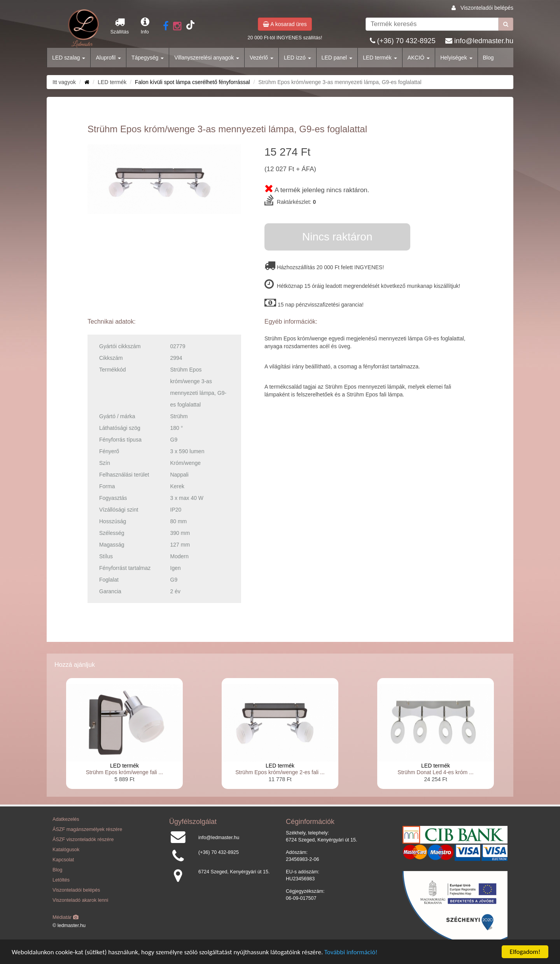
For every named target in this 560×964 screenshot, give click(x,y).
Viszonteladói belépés (487, 8)
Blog (488, 58)
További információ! (351, 953)
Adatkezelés (66, 819)
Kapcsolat (63, 860)
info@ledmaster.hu (484, 41)
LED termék (380, 58)
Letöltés (61, 880)
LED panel (337, 58)
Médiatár (66, 917)
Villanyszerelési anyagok (207, 58)
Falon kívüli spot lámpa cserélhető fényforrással (192, 82)
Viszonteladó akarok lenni (80, 900)
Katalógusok (66, 850)
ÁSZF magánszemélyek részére (87, 829)
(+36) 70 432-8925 (406, 41)
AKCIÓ (419, 58)
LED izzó (297, 58)
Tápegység (148, 58)
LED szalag (69, 58)
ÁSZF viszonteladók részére (83, 840)
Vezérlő (262, 58)
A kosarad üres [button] (285, 24)
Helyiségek (456, 58)
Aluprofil (108, 58)
